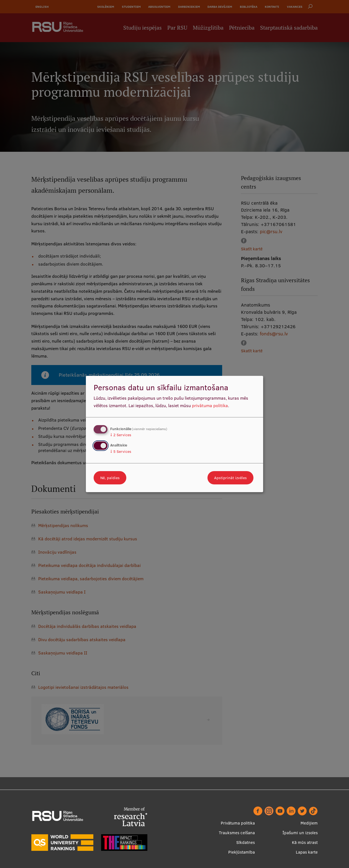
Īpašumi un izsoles (300, 833)
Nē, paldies (110, 478)
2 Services (121, 435)
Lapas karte (307, 852)
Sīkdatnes (246, 842)
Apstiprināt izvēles (230, 478)
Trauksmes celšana (237, 833)
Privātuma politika (238, 823)
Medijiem (309, 823)
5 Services (121, 451)
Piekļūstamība (242, 852)
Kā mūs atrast (305, 842)
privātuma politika (210, 405)
